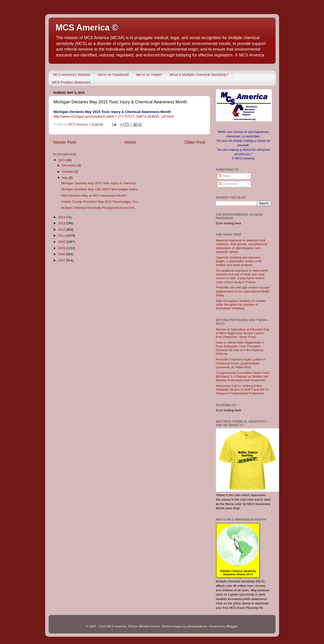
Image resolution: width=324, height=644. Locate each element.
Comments (228, 184)
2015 (62, 160)
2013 (62, 223)
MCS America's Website (72, 75)
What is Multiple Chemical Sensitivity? (199, 75)
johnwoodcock (197, 626)
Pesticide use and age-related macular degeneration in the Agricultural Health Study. (243, 291)
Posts (224, 176)
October (68, 172)
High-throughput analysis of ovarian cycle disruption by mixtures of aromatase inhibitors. (241, 305)
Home (130, 142)
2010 (62, 242)
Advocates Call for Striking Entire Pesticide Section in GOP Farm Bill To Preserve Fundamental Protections (242, 390)
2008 (62, 254)
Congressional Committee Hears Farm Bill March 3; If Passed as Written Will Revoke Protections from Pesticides (243, 376)
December (70, 165)
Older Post (195, 142)
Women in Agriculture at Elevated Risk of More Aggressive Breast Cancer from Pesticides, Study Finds (243, 333)
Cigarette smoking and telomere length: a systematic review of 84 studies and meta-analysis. (239, 261)
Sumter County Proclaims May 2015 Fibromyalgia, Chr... (100, 202)
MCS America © (87, 28)
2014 (62, 217)
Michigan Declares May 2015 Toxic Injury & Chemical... (100, 183)
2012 (62, 230)
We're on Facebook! (113, 75)
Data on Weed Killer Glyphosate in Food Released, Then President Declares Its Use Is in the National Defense (240, 348)
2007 (62, 260)
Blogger (232, 626)
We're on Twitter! (149, 75)
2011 (62, 236)
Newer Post (65, 142)
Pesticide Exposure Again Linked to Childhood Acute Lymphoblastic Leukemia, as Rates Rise (241, 363)
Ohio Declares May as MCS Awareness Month (93, 196)
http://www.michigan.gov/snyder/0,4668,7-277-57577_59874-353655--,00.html (114, 116)
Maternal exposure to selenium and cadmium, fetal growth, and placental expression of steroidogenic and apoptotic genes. (242, 246)
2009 (62, 248)
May (65, 178)
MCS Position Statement (71, 82)
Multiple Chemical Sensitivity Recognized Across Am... (99, 208)
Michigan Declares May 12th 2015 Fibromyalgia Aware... (100, 189)
